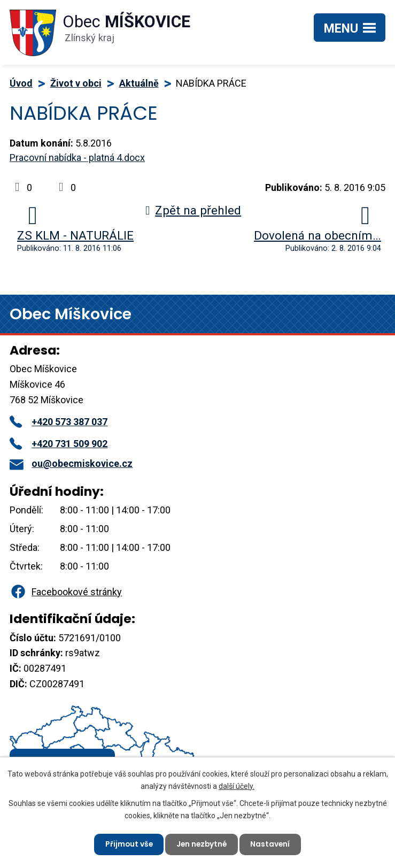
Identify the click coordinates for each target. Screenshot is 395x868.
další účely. (237, 785)
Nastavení (272, 844)
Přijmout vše (127, 844)
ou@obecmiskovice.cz (71, 463)
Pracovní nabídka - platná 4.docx (77, 158)
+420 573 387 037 (59, 422)
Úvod (21, 83)
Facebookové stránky (66, 592)
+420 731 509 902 (59, 444)
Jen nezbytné (202, 844)
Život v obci (76, 83)
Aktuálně (139, 83)
